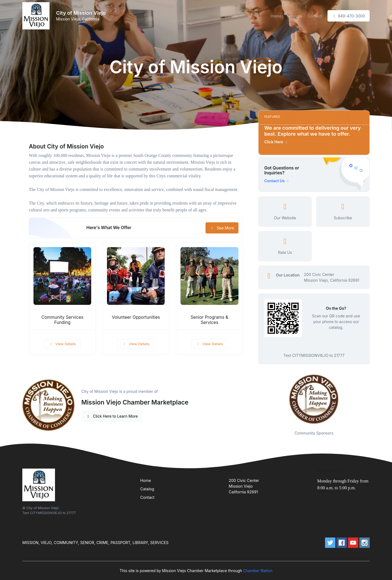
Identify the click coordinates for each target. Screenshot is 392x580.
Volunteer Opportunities (136, 317)
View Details (62, 344)
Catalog (147, 489)
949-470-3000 (349, 16)
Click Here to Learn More (112, 416)
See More (222, 228)
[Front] (37, 16)
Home (276, 16)
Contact (315, 16)
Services (294, 16)
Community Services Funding (62, 320)
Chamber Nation (258, 571)
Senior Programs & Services (209, 320)
